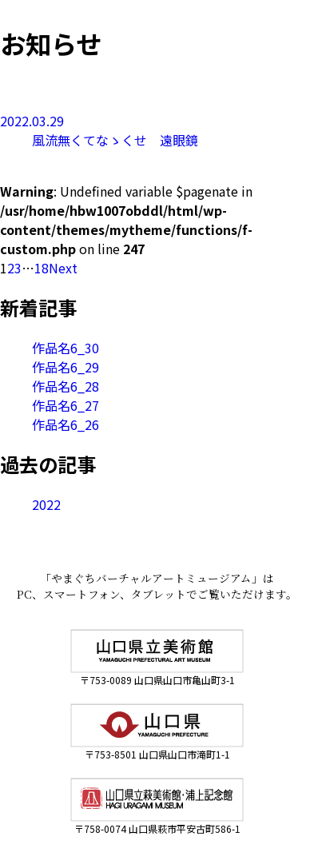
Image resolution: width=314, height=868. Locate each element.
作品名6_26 (66, 424)
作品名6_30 (66, 348)
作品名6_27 (66, 405)
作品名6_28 (66, 386)
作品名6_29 (66, 367)
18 (42, 268)
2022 (46, 504)
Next (63, 268)
